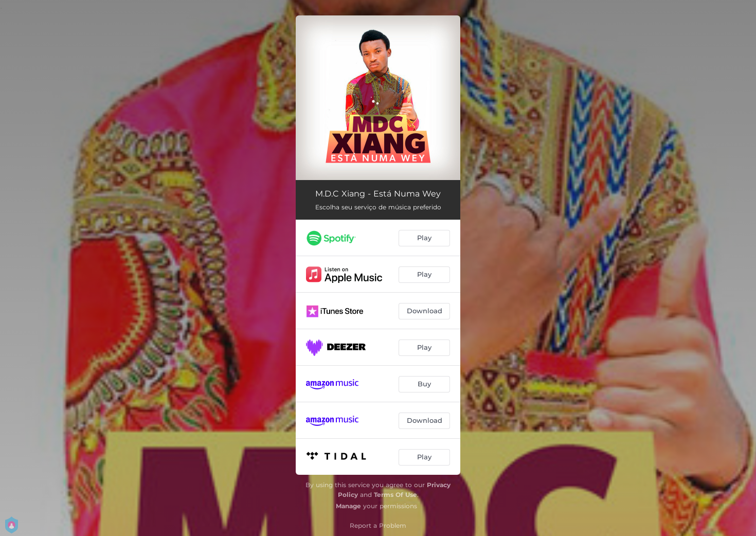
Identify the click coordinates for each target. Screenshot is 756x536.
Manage (348, 506)
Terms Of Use (395, 495)
